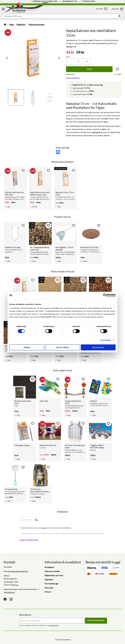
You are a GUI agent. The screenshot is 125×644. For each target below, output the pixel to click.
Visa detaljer (105, 340)
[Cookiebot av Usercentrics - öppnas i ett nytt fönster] (105, 295)
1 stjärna (22, 520)
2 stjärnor (24, 520)
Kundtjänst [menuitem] (49, 567)
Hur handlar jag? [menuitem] (51, 584)
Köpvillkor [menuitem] (49, 580)
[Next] (59, 58)
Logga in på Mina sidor (29, 540)
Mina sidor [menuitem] (49, 588)
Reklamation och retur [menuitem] (54, 575)
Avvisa (27, 347)
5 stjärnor (31, 520)
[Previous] (7, 58)
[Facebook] (5, 599)
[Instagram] (11, 599)
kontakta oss (9, 592)
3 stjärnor (27, 520)
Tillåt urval (62, 347)
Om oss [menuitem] (48, 592)
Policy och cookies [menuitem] (52, 571)
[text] (70, 52)
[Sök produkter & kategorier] (62, 16)
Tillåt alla (98, 347)
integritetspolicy (54, 625)
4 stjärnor (29, 520)
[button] (4, 9)
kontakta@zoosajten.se (18, 571)
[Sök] (120, 16)
